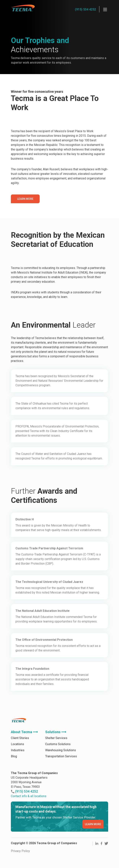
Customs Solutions (58, 756)
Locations (17, 756)
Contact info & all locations (29, 808)
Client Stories (20, 750)
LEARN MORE (93, 836)
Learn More (25, 199)
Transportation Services (61, 768)
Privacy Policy (20, 863)
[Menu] (105, 10)
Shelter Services (56, 750)
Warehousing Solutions (61, 762)
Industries (18, 762)
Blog (14, 768)
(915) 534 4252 (85, 9)
